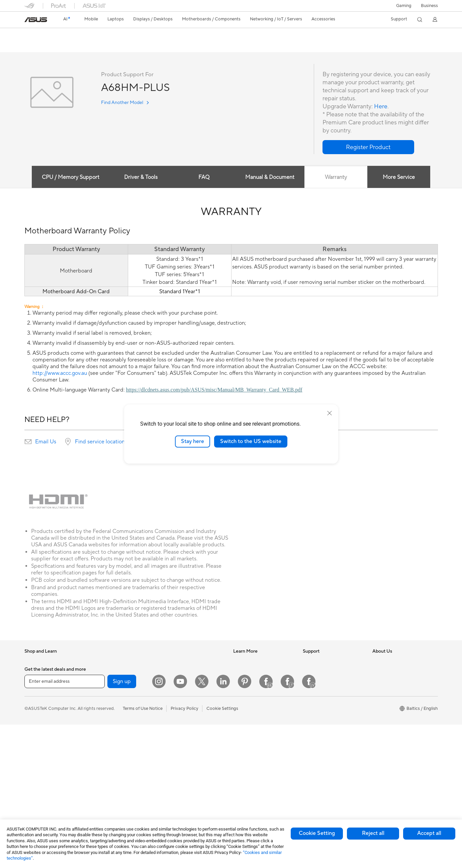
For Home (34, 702)
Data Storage (107, 752)
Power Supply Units (113, 722)
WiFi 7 (100, 782)
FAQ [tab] (204, 178)
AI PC (239, 661)
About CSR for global (394, 681)
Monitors (33, 773)
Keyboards (173, 727)
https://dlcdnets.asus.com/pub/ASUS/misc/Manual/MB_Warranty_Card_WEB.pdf (214, 390)
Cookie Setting (317, 833)
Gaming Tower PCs (112, 661)
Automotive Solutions (255, 691)
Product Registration (324, 691)
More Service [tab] (399, 178)
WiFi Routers (175, 661)
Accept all (429, 833)
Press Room (384, 691)
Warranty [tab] (336, 178)
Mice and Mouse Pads (184, 737)
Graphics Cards (109, 712)
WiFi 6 (100, 792)
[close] (330, 413)
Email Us (46, 442)
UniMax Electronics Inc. (396, 732)
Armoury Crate (248, 732)
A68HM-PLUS (46, 35)
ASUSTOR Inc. (387, 712)
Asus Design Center (253, 671)
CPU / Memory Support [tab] (71, 178)
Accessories (36, 682)
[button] (404, 6)
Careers (380, 701)
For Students (37, 732)
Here (381, 107)
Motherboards (108, 702)
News (378, 661)
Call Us (310, 712)
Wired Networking (181, 687)
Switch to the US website (251, 441)
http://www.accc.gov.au (60, 373)
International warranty (325, 661)
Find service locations (101, 442)
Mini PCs (102, 671)
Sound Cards (106, 732)
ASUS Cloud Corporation (398, 722)
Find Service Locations (325, 681)
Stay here (193, 441)
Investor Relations (390, 671)
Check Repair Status (323, 671)
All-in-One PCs (39, 783)
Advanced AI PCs (250, 722)
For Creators (37, 722)
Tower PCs (35, 793)
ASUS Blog (244, 701)
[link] (36, 20)
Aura (238, 742)
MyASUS (312, 742)
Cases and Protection (184, 767)
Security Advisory (320, 722)
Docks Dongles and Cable (188, 787)
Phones (32, 672)
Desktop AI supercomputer (190, 707)
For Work (34, 712)
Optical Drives (108, 742)
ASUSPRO (244, 681)
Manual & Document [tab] (270, 178)
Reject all (373, 833)
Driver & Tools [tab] (141, 178)
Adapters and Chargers (186, 777)
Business (429, 6)
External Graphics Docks (118, 762)
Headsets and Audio (182, 747)
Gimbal (170, 797)
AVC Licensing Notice (255, 712)
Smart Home (175, 697)
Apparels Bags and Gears (188, 757)
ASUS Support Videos (325, 732)
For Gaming (36, 742)
